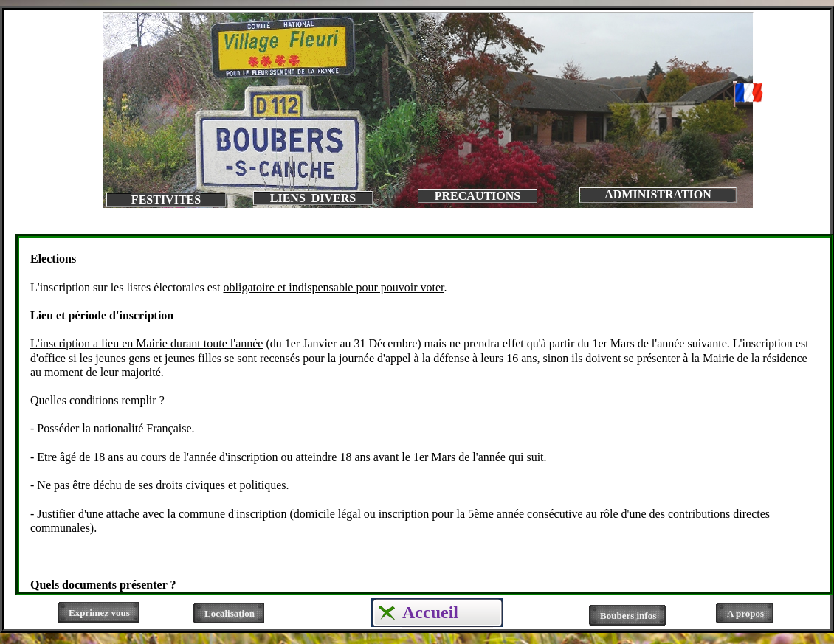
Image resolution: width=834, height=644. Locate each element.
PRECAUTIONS (478, 196)
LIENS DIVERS (313, 198)
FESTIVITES (166, 200)
